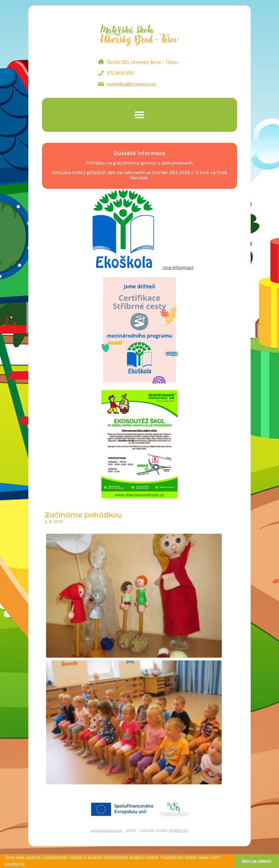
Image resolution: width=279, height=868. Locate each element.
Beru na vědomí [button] (257, 861)
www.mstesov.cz (106, 830)
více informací (139, 268)
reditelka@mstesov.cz (131, 84)
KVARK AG (178, 830)
